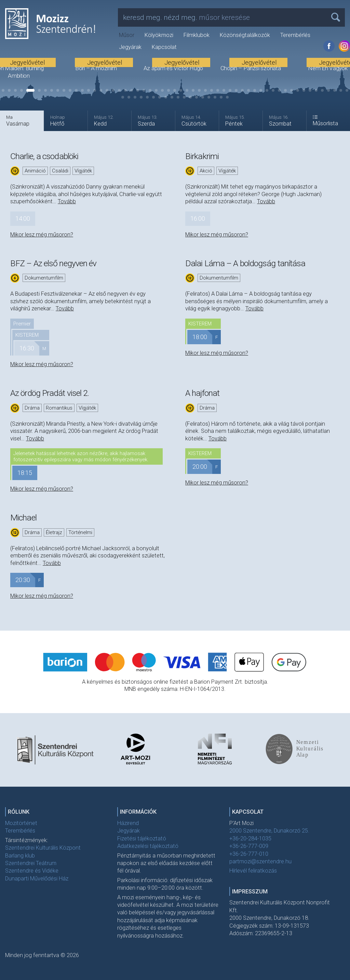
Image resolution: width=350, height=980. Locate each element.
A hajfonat (202, 393)
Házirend (128, 823)
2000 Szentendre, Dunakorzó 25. (269, 831)
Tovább (67, 201)
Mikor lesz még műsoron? (42, 235)
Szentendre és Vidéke (32, 871)
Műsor (127, 35)
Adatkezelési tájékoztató (148, 846)
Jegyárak (130, 47)
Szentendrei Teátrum (31, 863)
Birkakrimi (202, 156)
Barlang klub (20, 856)
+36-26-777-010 (249, 854)
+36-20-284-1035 (250, 839)
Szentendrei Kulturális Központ (43, 848)
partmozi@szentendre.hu (260, 861)
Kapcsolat (164, 47)
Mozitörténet (21, 823)
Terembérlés (295, 35)
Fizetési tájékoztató (142, 839)
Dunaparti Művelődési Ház (37, 879)
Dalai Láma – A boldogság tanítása (245, 263)
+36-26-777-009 (249, 846)
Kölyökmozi (159, 35)
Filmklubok (197, 35)
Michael (23, 518)
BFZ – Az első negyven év (53, 263)
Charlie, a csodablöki (44, 156)
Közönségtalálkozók (245, 35)
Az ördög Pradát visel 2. (50, 393)
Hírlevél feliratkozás (253, 871)
